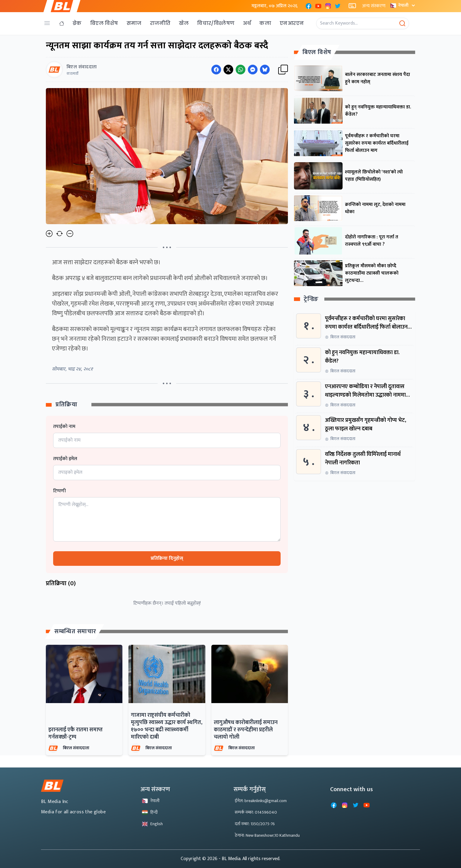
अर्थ (247, 23)
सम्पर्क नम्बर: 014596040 (256, 812)
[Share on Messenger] (253, 70)
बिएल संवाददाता (76, 748)
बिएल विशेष (104, 23)
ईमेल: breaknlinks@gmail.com (261, 801)
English (152, 824)
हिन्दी (150, 812)
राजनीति (160, 23)
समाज (134, 23)
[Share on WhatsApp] (241, 70)
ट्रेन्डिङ (311, 299)
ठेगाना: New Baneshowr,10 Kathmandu (267, 835)
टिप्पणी (60, 491)
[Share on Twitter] (228, 70)
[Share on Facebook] (216, 70)
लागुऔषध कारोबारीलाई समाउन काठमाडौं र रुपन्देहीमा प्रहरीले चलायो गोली (246, 730)
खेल (184, 23)
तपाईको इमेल (65, 459)
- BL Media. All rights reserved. (249, 859)
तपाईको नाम (64, 427)
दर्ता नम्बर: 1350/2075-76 (255, 824)
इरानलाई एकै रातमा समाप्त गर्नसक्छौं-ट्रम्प (75, 733)
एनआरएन (292, 23)
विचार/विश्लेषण (216, 23)
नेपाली (403, 5)
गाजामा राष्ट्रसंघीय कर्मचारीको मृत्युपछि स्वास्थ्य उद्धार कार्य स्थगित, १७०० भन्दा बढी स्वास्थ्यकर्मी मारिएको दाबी (167, 726)
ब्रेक (77, 23)
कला (265, 23)
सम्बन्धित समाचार (75, 631)
